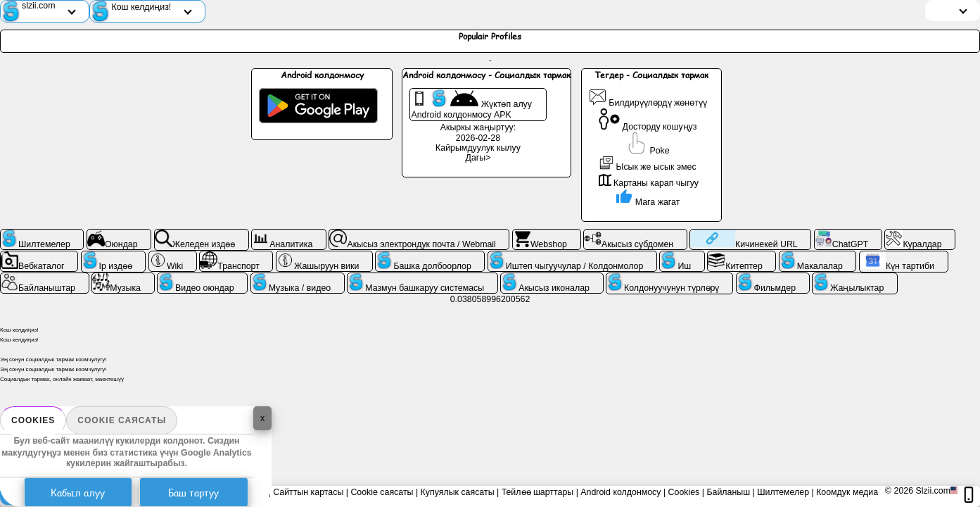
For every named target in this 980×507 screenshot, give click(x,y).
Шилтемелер (783, 492)
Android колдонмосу (621, 492)
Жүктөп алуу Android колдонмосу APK (471, 105)
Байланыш (728, 492)
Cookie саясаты (122, 420)
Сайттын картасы (308, 492)
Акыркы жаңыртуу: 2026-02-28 (478, 133)
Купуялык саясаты (458, 492)
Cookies (33, 420)
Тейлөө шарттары (538, 492)
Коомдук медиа (847, 492)
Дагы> (478, 158)
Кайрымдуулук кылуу (478, 148)
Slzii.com (933, 491)
